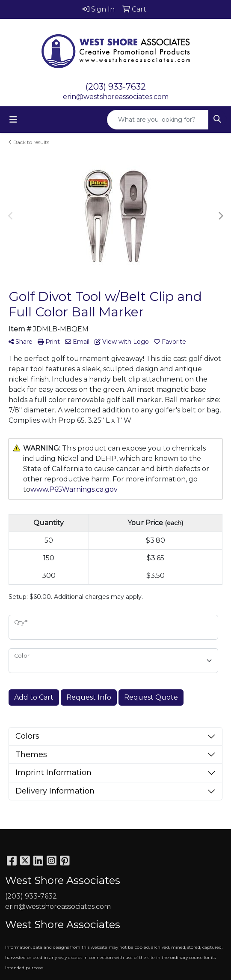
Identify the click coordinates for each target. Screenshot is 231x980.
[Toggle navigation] (13, 120)
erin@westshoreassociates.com (116, 97)
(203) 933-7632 (116, 87)
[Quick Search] (158, 120)
